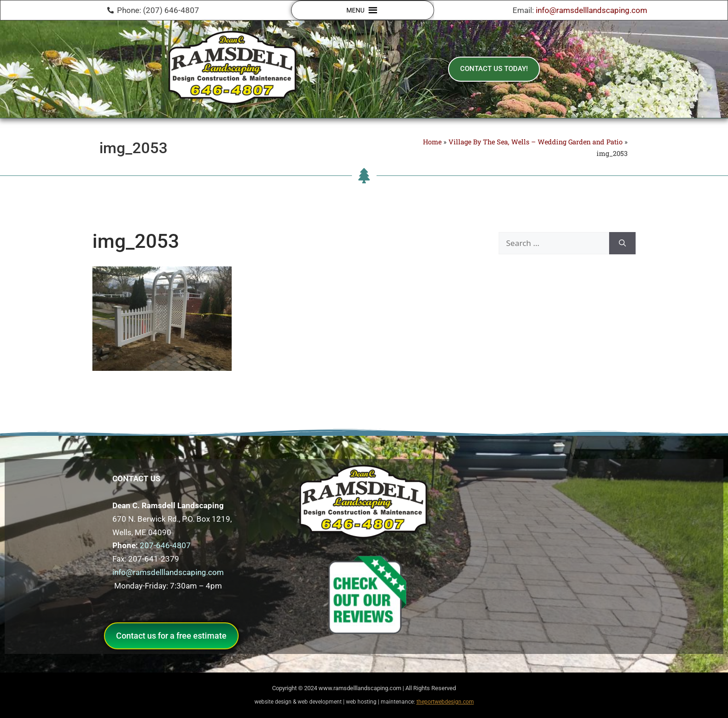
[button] (355, 10)
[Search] (622, 243)
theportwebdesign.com (445, 702)
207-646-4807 (165, 545)
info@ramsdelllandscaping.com (591, 10)
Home (432, 142)
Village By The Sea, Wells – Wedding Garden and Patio (536, 142)
